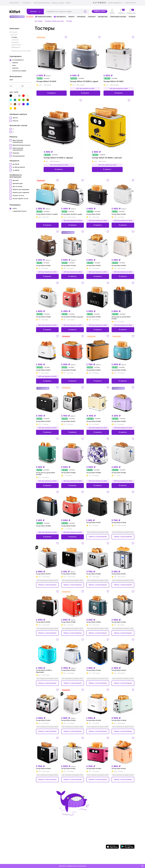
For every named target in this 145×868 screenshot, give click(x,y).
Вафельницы (16, 47)
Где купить (46, 835)
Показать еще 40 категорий (21, 51)
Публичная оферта (82, 844)
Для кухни (14, 35)
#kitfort (68, 3)
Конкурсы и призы (58, 3)
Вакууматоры (16, 45)
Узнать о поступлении (98, 537)
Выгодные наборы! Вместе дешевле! (73, 866)
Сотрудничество (81, 832)
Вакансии (78, 835)
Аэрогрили (15, 40)
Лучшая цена (41, 38)
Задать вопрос (117, 830)
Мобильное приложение (42, 3)
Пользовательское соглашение (88, 841)
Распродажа (41, 181)
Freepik (109, 861)
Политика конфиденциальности (88, 838)
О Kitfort (77, 829)
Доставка (46, 832)
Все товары (13, 32)
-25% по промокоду (68, 233)
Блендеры (15, 42)
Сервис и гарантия (50, 829)
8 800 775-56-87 (117, 827)
